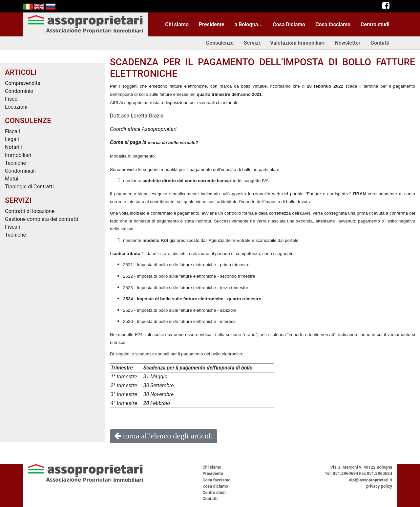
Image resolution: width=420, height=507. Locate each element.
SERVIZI (18, 200)
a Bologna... (249, 24)
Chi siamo (177, 24)
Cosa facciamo (333, 24)
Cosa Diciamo (289, 24)
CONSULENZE (28, 120)
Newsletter (347, 43)
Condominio (19, 91)
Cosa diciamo (215, 486)
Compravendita (23, 83)
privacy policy (379, 486)
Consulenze (220, 43)
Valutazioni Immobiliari (297, 43)
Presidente (212, 24)
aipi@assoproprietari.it (371, 480)
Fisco (11, 99)
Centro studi (375, 24)
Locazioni (16, 107)
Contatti (380, 43)
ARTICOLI (21, 72)
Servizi (252, 43)
